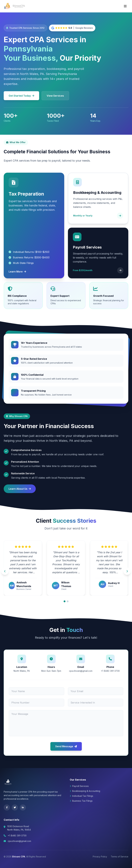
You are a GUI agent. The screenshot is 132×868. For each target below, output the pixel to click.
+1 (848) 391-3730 (17, 836)
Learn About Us (20, 489)
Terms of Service (120, 857)
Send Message (66, 746)
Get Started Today (21, 96)
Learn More (17, 272)
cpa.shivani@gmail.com (19, 841)
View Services (55, 96)
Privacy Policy (100, 857)
